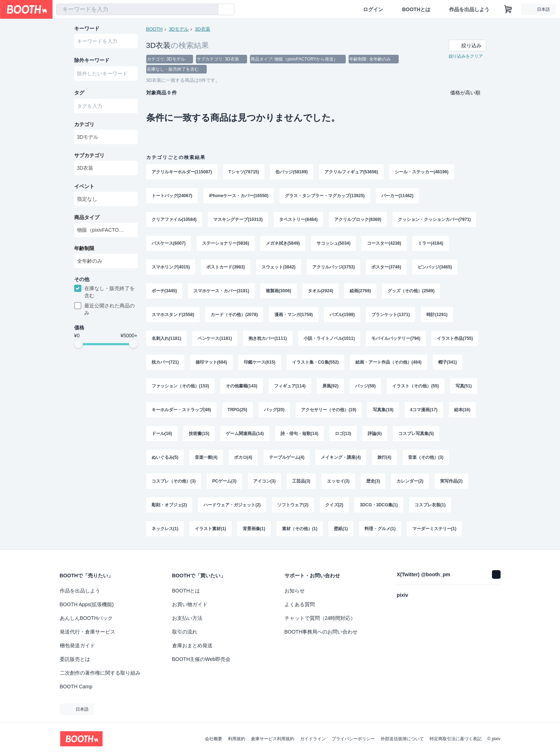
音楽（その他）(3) (426, 457)
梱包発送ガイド (77, 645)
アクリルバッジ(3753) (334, 267)
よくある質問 (300, 604)
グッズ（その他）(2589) (411, 291)
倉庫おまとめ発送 (192, 645)
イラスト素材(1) (210, 529)
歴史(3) (373, 481)
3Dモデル (179, 29)
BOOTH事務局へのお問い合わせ (321, 632)
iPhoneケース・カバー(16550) (239, 196)
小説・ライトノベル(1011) (329, 338)
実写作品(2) (451, 481)
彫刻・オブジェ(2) (169, 505)
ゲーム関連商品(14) (245, 434)
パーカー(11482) (397, 196)
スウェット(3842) (279, 267)
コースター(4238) (384, 243)
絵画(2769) (360, 291)
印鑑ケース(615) (260, 362)
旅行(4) (384, 457)
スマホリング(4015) (171, 267)
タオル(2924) (321, 291)
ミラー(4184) (431, 243)
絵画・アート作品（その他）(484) (389, 362)
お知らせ (295, 591)
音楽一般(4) (206, 457)
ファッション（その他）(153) (180, 386)
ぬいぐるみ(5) (165, 457)
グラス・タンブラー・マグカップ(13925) (325, 196)
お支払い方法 (187, 618)
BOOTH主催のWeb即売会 (201, 659)
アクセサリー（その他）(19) (329, 410)
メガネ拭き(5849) (283, 243)
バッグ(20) (274, 410)
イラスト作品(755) (455, 338)
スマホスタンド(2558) (173, 315)
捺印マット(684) (211, 362)
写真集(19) (383, 410)
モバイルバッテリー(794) (396, 338)
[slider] (79, 344)
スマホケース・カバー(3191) (221, 291)
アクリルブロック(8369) (358, 219)
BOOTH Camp (76, 687)
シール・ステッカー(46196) (422, 172)
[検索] (211, 10)
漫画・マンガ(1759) (294, 315)
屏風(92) (330, 386)
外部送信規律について (402, 739)
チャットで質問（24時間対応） (320, 618)
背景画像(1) (254, 529)
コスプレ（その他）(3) (174, 481)
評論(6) (375, 434)
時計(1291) (437, 315)
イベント (84, 186)
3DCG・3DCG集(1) (379, 505)
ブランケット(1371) (391, 315)
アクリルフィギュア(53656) (351, 172)
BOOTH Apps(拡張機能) (87, 604)
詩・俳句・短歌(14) (299, 434)
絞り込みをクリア (466, 56)
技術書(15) (199, 434)
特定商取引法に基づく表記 (456, 739)
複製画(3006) (279, 291)
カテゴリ (84, 124)
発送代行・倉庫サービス (88, 632)
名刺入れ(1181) (167, 338)
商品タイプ (87, 217)
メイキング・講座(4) (341, 457)
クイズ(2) (334, 505)
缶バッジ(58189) (292, 172)
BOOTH (154, 29)
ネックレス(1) (165, 529)
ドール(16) (162, 434)
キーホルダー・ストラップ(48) (181, 410)
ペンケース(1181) (215, 338)
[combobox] (137, 9)
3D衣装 (203, 29)
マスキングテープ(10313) (238, 219)
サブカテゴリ (89, 155)
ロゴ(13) (343, 434)
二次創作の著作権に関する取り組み (100, 673)
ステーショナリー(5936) (226, 243)
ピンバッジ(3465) (435, 267)
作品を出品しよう (469, 9)
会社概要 (214, 739)
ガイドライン (313, 739)
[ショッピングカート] (508, 9)
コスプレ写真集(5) (416, 434)
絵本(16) (462, 410)
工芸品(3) (301, 481)
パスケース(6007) (169, 243)
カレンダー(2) (410, 481)
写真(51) (464, 386)
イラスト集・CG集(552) (315, 362)
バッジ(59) (365, 386)
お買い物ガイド (190, 604)
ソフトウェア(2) (293, 505)
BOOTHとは (416, 9)
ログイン (373, 9)
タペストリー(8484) (298, 219)
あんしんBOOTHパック (86, 618)
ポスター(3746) (386, 267)
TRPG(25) (238, 410)
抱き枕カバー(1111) (268, 338)
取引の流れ (185, 632)
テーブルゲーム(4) (287, 457)
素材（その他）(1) (300, 529)
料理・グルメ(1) (380, 529)
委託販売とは (75, 659)
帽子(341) (448, 362)
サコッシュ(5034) (334, 243)
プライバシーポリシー (353, 739)
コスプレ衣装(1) (430, 505)
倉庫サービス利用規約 (273, 739)
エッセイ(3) (338, 481)
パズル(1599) (342, 315)
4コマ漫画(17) (424, 410)
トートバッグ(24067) (172, 196)
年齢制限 (84, 248)
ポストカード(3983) (226, 267)
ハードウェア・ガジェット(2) (232, 505)
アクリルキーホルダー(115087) (182, 172)
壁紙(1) (341, 529)
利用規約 (237, 739)
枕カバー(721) (165, 362)
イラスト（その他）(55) (415, 386)
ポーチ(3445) (164, 291)
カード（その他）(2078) (234, 315)
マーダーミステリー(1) (434, 529)
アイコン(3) (265, 481)
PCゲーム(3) (224, 481)
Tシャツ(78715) (244, 172)
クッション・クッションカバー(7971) (434, 219)
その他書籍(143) (242, 386)
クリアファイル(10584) (174, 219)
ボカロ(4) (243, 457)
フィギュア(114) (290, 386)
